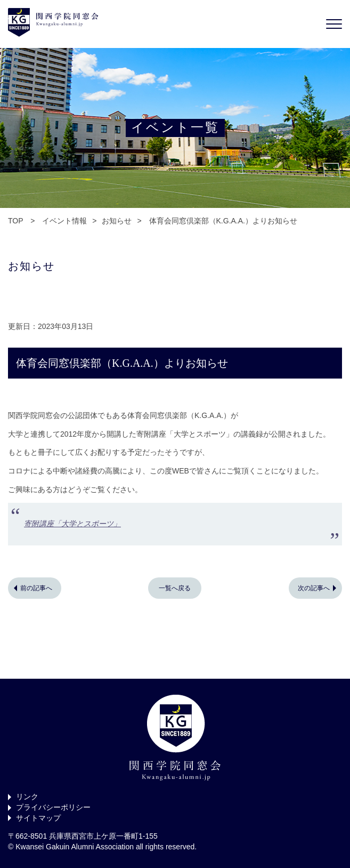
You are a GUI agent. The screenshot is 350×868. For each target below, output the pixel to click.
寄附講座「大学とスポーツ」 (72, 524)
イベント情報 (64, 221)
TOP (15, 221)
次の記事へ (314, 588)
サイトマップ (38, 818)
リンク (27, 797)
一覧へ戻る (175, 588)
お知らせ (117, 221)
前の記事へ (36, 588)
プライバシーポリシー (53, 807)
